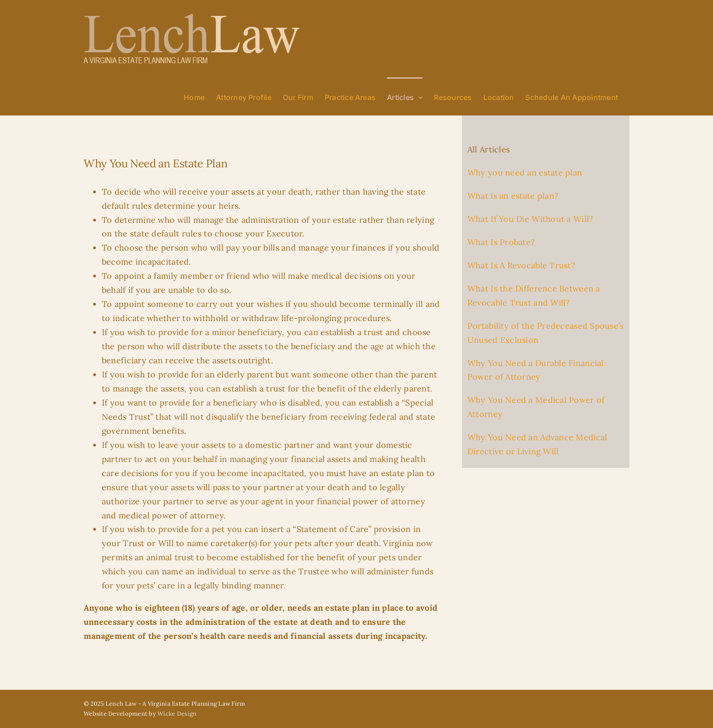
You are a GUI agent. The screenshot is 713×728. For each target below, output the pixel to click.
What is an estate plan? (513, 196)
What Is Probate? (501, 242)
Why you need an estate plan (525, 173)
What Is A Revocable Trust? (521, 265)
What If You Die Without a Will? (530, 219)
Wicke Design (177, 714)
